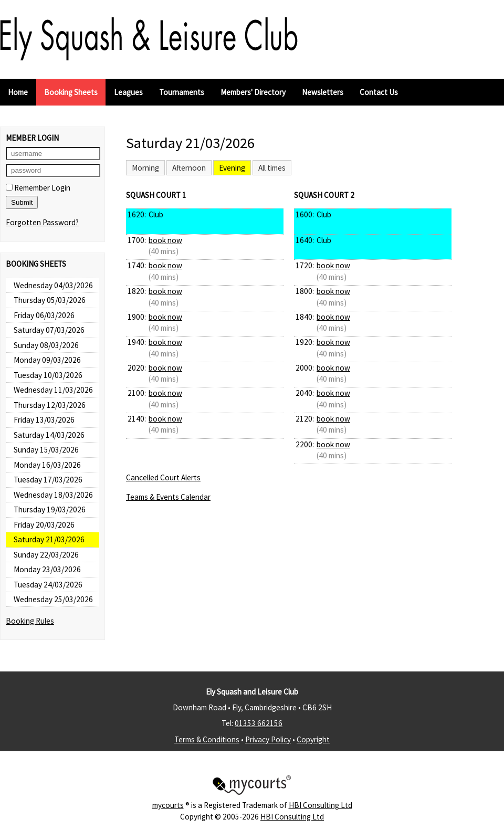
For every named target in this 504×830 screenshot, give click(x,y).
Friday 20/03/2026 (44, 525)
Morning (145, 168)
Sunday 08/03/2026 (46, 345)
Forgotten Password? (42, 222)
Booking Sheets (71, 92)
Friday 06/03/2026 (44, 315)
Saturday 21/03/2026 (49, 539)
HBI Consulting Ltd (321, 805)
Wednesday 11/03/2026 (53, 390)
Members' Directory (253, 92)
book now (165, 240)
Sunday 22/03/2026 (46, 555)
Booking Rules (30, 621)
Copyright (313, 739)
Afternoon (189, 168)
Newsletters (323, 92)
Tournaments (182, 92)
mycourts (168, 805)
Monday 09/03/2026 (47, 360)
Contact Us (379, 92)
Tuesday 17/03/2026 (48, 480)
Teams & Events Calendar (168, 497)
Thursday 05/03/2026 (50, 300)
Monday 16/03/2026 (47, 465)
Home (18, 92)
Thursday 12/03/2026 (50, 405)
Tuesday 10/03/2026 (48, 375)
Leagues (128, 92)
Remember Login (38, 188)
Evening (232, 168)
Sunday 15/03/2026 (46, 450)
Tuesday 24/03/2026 (48, 585)
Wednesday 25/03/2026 (53, 599)
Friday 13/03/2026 (44, 420)
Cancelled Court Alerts (163, 477)
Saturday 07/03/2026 (49, 330)
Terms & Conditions (207, 739)
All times (272, 168)
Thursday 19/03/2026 (50, 509)
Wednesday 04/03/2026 (53, 285)
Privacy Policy (268, 739)
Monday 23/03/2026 (47, 569)
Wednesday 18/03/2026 (53, 495)
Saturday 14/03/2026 (49, 435)
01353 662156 (259, 723)
